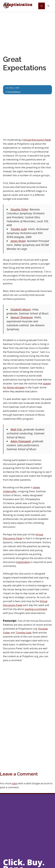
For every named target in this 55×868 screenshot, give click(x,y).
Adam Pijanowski (21, 441)
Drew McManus (14, 92)
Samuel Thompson (22, 317)
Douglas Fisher (19, 209)
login (15, 783)
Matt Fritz (16, 429)
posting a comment (36, 609)
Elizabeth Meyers (21, 309)
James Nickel (18, 241)
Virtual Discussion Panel (37, 140)
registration (23, 562)
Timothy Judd (19, 229)
